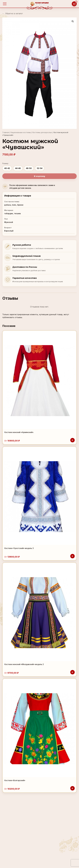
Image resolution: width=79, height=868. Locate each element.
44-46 (18, 168)
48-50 (29, 168)
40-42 (7, 168)
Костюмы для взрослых (42, 132)
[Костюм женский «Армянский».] (39, 387)
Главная (6, 132)
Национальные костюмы (21, 132)
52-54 (40, 168)
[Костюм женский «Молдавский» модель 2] (39, 620)
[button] (73, 21)
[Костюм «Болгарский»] (39, 736)
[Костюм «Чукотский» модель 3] (39, 504)
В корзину (39, 176)
